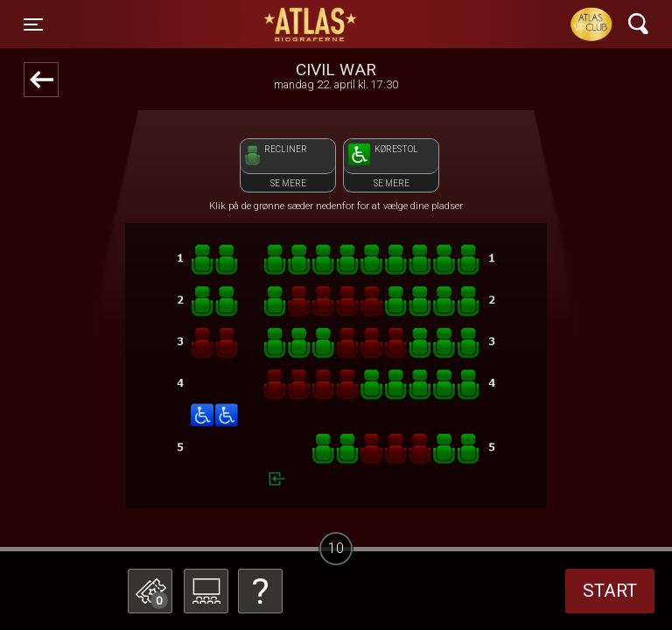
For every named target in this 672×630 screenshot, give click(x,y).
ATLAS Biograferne (311, 24)
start (610, 591)
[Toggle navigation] (33, 24)
